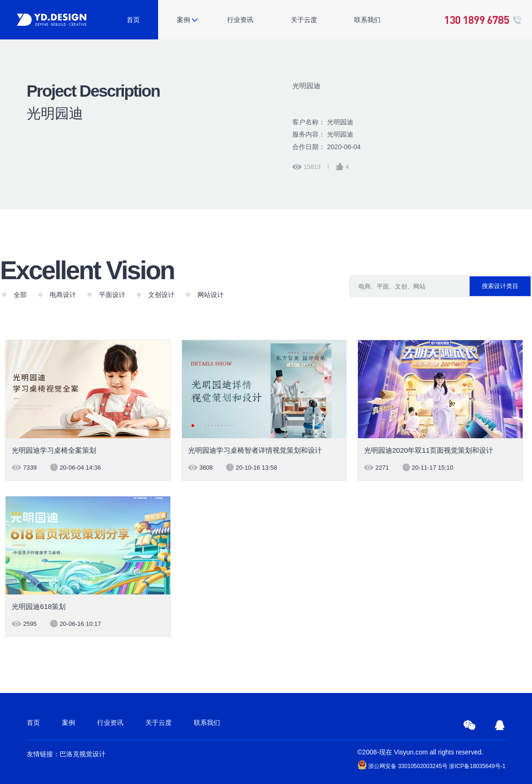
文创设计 (161, 295)
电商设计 (63, 295)
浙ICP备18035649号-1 (477, 766)
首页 (133, 20)
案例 (183, 20)
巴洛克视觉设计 (83, 754)
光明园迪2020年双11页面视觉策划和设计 (429, 450)
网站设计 (211, 295)
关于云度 (304, 20)
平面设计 (112, 295)
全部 (20, 295)
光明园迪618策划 (39, 606)
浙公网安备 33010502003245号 (403, 765)
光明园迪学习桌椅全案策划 (54, 450)
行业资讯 (240, 20)
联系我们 (367, 20)
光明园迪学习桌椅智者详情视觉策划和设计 (255, 450)
